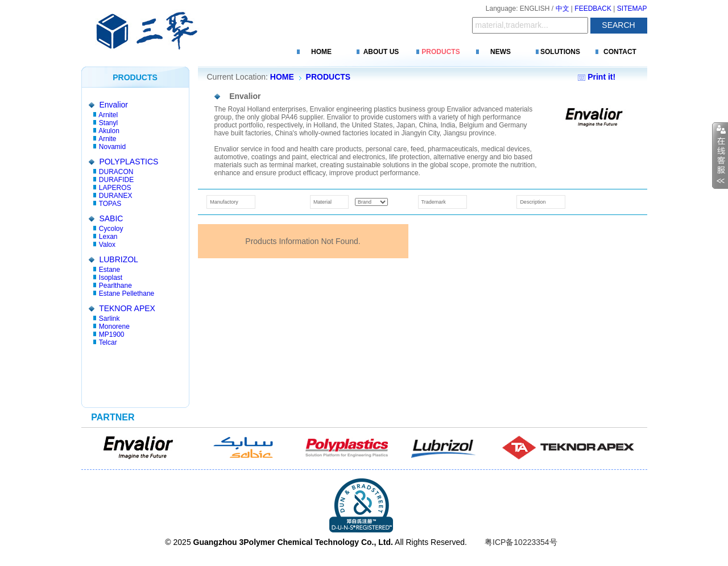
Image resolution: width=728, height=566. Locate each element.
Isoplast (111, 278)
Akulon (109, 131)
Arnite (107, 139)
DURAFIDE (116, 180)
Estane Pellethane (127, 294)
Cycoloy (111, 229)
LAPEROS (115, 188)
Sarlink (109, 319)
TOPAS (110, 204)
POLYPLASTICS (129, 162)
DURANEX (116, 196)
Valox (107, 245)
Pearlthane (115, 286)
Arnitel (108, 115)
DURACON (116, 172)
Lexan (108, 237)
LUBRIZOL (118, 259)
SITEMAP (632, 9)
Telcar (108, 342)
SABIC (111, 218)
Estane (109, 270)
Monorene (114, 327)
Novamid (112, 147)
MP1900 (112, 334)
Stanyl (108, 123)
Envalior (113, 105)
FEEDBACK (593, 9)
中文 (562, 9)
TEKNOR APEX (127, 308)
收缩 (720, 156)
